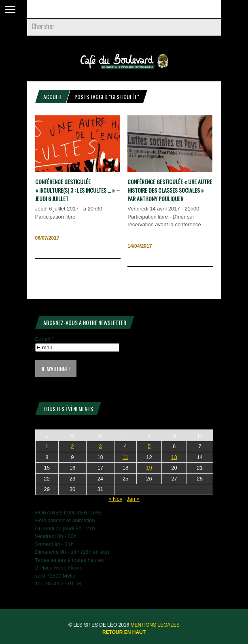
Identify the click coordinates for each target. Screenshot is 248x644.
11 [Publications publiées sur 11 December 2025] (125, 457)
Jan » (133, 499)
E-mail (45, 339)
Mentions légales (155, 625)
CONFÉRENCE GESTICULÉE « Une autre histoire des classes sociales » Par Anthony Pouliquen (170, 190)
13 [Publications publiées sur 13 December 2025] (174, 457)
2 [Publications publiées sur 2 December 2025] (72, 446)
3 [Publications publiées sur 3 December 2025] (100, 446)
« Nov (115, 499)
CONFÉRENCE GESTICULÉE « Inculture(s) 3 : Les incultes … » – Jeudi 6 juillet (77, 190)
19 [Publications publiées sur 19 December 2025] (149, 468)
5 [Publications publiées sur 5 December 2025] (149, 446)
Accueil (53, 97)
